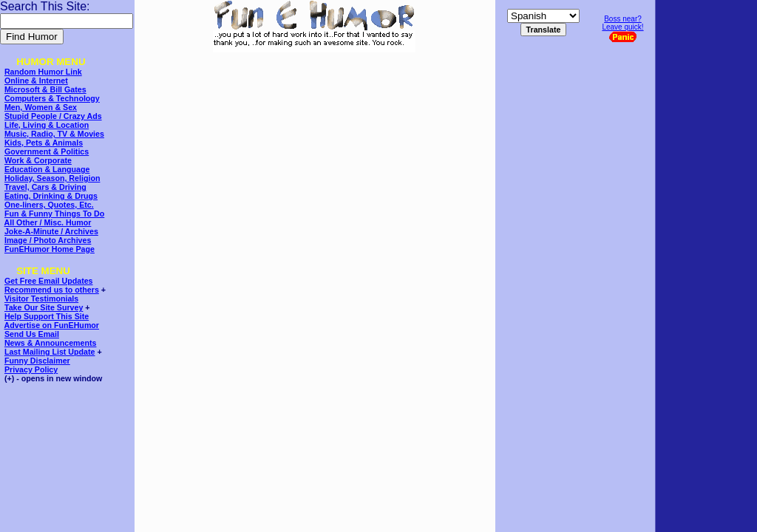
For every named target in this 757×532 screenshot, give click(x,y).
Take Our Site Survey (44, 307)
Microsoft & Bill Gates (45, 89)
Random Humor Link (43, 72)
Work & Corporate (38, 160)
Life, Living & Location (47, 125)
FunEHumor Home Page (50, 249)
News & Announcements (51, 343)
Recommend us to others (52, 290)
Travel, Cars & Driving (45, 187)
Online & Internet (36, 81)
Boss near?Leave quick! (622, 28)
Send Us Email (32, 334)
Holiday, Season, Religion (52, 178)
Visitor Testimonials (41, 299)
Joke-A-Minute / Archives (51, 231)
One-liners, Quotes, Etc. (49, 205)
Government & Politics (47, 151)
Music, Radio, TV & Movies (54, 134)
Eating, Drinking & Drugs (51, 196)
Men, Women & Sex (41, 107)
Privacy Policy (31, 369)
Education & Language (47, 169)
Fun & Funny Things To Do (54, 214)
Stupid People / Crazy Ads (53, 116)
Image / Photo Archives (48, 240)
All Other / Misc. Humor (48, 222)
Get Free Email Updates (49, 281)
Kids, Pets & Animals (44, 143)
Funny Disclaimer (37, 361)
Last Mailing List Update (50, 352)
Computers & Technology (52, 98)
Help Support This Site (47, 316)
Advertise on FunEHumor (52, 325)
